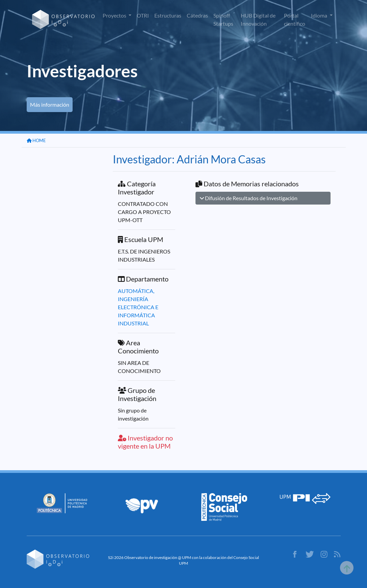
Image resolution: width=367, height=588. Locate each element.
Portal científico (295, 19)
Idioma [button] (320, 15)
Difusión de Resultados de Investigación (249, 198)
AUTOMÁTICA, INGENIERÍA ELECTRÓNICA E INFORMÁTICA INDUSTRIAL (138, 307)
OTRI (143, 15)
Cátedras (197, 15)
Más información (50, 104)
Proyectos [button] (115, 15)
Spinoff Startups (223, 19)
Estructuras (168, 15)
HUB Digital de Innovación (258, 19)
